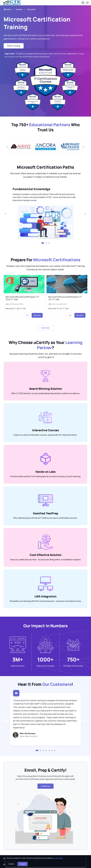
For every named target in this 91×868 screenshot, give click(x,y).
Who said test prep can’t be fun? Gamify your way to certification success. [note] (45, 518)
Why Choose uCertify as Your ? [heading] (45, 345)
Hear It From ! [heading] (45, 684)
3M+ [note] (18, 659)
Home (7, 9)
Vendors (19, 9)
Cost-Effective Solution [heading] (46, 555)
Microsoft (31, 9)
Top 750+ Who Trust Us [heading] (45, 127)
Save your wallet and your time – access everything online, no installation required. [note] (46, 560)
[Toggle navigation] (87, 3)
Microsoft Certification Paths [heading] (45, 167)
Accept (23, 864)
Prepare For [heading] (46, 260)
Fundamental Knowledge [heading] (32, 189)
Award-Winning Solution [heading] (46, 389)
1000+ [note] (45, 659)
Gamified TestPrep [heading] (46, 513)
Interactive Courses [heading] (45, 430)
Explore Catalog (14, 46)
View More (45, 328)
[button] (43, 243)
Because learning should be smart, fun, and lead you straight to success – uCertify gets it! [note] (46, 355)
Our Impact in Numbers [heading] (45, 626)
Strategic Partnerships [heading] (73, 666)
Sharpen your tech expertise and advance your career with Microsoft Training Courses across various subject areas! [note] (45, 268)
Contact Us (45, 786)
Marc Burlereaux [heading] (28, 733)
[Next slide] (83, 147)
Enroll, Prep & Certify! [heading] (46, 770)
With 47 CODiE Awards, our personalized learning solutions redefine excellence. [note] (46, 393)
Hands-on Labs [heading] (45, 472)
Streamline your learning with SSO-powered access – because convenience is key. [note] (45, 601)
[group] (21, 147)
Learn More (58, 858)
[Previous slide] (8, 147)
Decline (11, 864)
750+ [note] (73, 659)
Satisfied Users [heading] (18, 666)
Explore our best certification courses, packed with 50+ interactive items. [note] (45, 435)
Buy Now (37, 315)
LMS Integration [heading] (45, 596)
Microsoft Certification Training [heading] (37, 23)
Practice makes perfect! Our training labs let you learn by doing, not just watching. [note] (46, 476)
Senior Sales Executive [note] (29, 736)
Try (27, 315)
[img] (24, 284)
